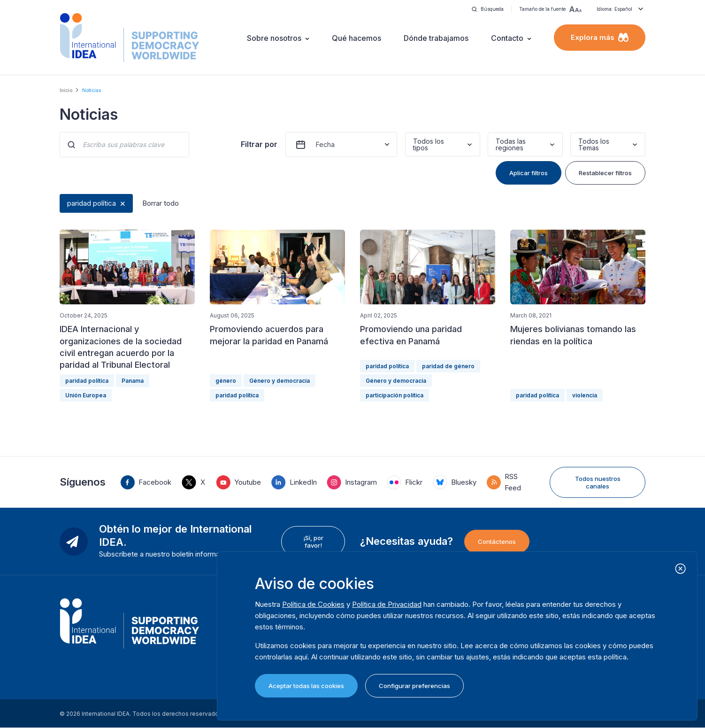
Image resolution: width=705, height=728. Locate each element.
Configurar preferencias (414, 686)
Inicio (66, 90)
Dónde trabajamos (436, 38)
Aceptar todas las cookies (306, 686)
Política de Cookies (313, 604)
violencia (585, 395)
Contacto (507, 38)
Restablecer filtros (605, 173)
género (226, 381)
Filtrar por (259, 144)
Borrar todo (161, 203)
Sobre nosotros (274, 38)
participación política (395, 395)
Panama (133, 381)
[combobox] (414, 144)
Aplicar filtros (529, 173)
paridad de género (448, 366)
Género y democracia (280, 381)
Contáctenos (497, 542)
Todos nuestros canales (598, 482)
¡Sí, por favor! (313, 542)
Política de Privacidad (387, 604)
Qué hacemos (356, 38)
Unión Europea (86, 395)
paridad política (92, 203)
